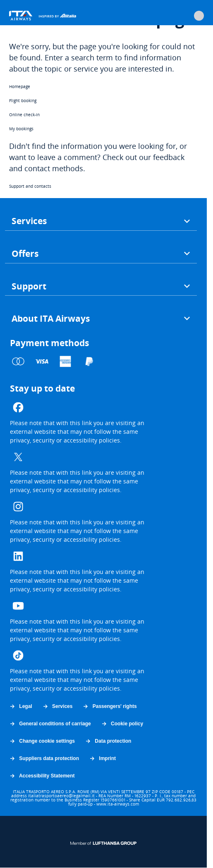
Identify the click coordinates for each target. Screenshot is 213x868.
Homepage (20, 86)
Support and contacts (30, 186)
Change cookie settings (42, 741)
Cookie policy (122, 724)
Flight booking (23, 100)
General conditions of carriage (50, 724)
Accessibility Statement (42, 776)
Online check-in (24, 115)
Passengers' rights (109, 706)
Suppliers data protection (44, 758)
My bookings (21, 129)
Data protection (108, 741)
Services (57, 706)
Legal (21, 706)
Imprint (102, 758)
